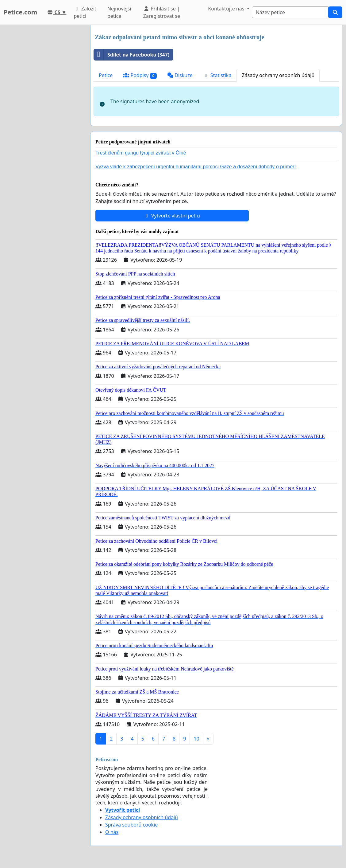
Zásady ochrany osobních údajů (278, 75)
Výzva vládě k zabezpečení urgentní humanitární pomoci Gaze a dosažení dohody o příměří (196, 167)
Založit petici (85, 12)
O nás (112, 832)
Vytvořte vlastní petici (172, 216)
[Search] (290, 12)
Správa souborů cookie (131, 825)
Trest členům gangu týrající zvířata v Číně (141, 153)
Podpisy (140, 75)
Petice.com (20, 12)
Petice (106, 75)
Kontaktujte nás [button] (227, 9)
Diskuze (180, 75)
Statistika (217, 75)
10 (196, 739)
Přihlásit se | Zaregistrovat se (162, 12)
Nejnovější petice (119, 12)
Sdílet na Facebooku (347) (132, 55)
